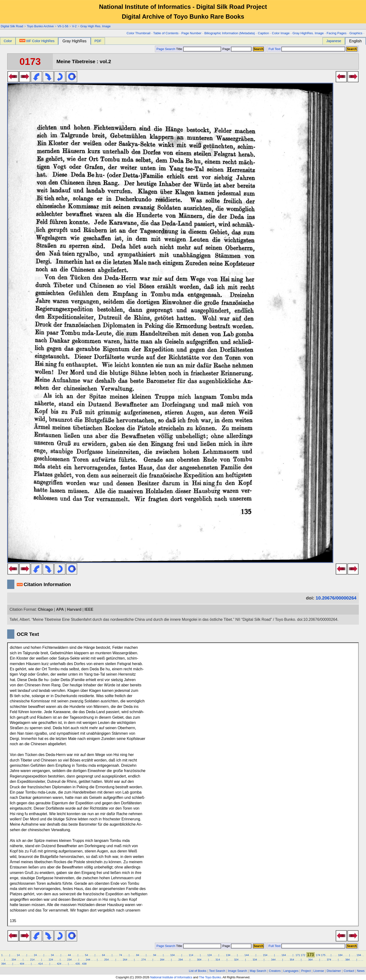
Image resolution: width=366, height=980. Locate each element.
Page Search (166, 49)
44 (69, 955)
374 (329, 960)
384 (347, 960)
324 (236, 960)
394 (3, 964)
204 (14, 960)
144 (247, 955)
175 (323, 955)
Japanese (334, 41)
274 (144, 960)
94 (155, 955)
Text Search (217, 971)
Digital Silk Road (12, 26)
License (319, 971)
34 (52, 955)
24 (35, 955)
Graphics (356, 33)
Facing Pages (336, 33)
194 (359, 955)
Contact (349, 971)
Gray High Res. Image (96, 26)
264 (125, 960)
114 (191, 955)
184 (340, 955)
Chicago (45, 609)
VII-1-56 (63, 26)
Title (199, 49)
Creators (275, 971)
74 (120, 955)
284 (162, 960)
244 (88, 960)
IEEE (89, 609)
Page (237, 49)
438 (84, 964)
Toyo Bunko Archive (40, 26)
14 (18, 955)
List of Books (198, 971)
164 (284, 955)
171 (298, 955)
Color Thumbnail (139, 33)
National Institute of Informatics (171, 977)
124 (210, 955)
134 (228, 955)
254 (107, 960)
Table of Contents (166, 33)
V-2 (74, 26)
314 (218, 960)
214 (32, 960)
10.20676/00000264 (336, 598)
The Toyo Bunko (210, 977)
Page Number (191, 33)
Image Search (238, 971)
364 (310, 960)
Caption (263, 33)
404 (22, 964)
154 (265, 955)
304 (199, 960)
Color (8, 41)
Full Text (274, 49)
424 (59, 964)
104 (172, 955)
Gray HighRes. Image (308, 33)
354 (292, 960)
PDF (98, 41)
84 (137, 955)
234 (69, 960)
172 (303, 955)
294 (181, 960)
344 (273, 960)
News (361, 971)
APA (60, 609)
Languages (291, 971)
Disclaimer (334, 971)
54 (86, 955)
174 (318, 955)
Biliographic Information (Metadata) (230, 33)
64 (104, 955)
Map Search (258, 971)
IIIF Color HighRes (37, 41)
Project (306, 971)
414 (41, 964)
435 (78, 964)
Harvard (74, 609)
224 (51, 960)
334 (255, 960)
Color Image (281, 33)
